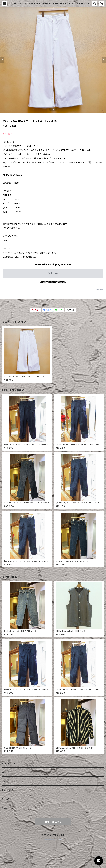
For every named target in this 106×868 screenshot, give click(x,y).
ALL (4, 772)
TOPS (5, 781)
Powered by (53, 840)
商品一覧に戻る (53, 822)
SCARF (6, 808)
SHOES (6, 799)
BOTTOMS (8, 790)
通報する (100, 289)
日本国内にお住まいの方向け (53, 282)
